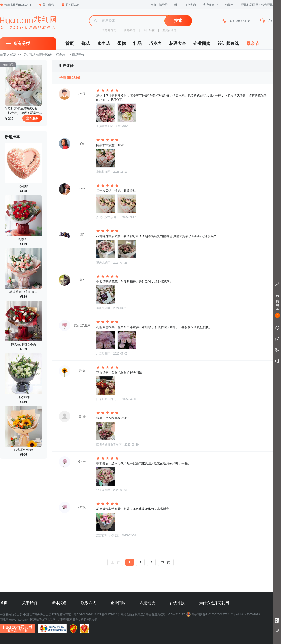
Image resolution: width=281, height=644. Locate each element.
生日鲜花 (149, 30)
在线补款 (177, 603)
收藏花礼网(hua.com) (15, 5)
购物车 (229, 5)
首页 (70, 44)
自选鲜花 (130, 30)
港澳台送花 (169, 30)
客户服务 (210, 5)
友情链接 (148, 603)
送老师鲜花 (109, 30)
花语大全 (177, 44)
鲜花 (85, 44)
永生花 (104, 44)
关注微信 (46, 5)
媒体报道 (59, 603)
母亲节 (253, 44)
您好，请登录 (159, 5)
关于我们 (30, 603)
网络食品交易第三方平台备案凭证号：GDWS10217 (153, 614)
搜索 (178, 21)
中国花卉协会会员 (11, 614)
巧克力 (155, 44)
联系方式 (89, 603)
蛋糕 (122, 44)
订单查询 (190, 5)
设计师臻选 (228, 44)
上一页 (115, 562)
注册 (174, 5)
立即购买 (32, 118)
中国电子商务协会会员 (37, 614)
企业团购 (202, 44)
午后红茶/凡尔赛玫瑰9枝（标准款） (44, 55)
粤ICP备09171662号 (107, 614)
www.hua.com (18, 620)
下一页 (166, 562)
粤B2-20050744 (84, 614)
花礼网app (70, 5)
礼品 (137, 44)
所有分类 (22, 44)
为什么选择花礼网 (214, 603)
